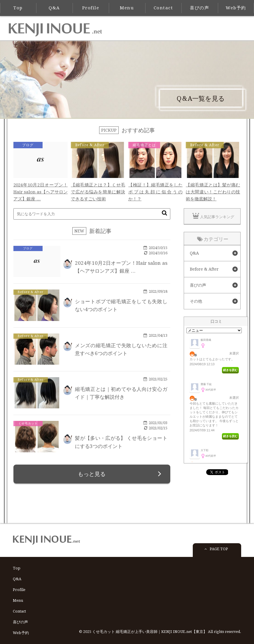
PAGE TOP (216, 552)
